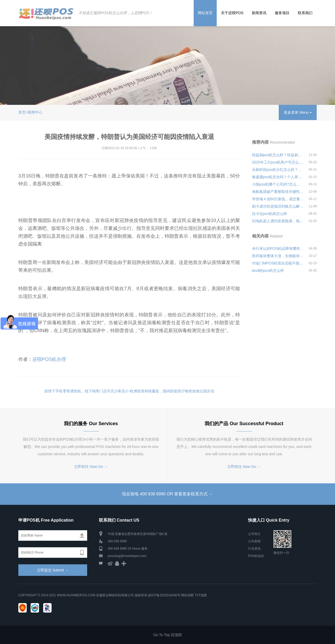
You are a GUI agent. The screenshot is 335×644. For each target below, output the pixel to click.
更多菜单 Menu (298, 112)
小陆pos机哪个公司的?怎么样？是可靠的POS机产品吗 (278, 184)
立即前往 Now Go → (91, 467)
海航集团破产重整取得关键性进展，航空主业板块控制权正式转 (278, 192)
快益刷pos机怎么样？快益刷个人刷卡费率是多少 (278, 155)
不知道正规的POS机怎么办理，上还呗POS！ (116, 13)
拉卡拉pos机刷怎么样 (270, 214)
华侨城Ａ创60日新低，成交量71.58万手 (278, 199)
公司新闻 (254, 541)
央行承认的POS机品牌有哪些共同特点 (278, 248)
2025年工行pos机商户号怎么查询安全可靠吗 (278, 162)
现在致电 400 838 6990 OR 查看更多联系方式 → (167, 494)
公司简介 (254, 534)
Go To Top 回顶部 (167, 635)
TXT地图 (201, 595)
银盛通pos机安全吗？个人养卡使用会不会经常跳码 (278, 177)
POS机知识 (256, 556)
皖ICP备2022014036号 (165, 595)
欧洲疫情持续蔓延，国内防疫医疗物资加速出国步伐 (172, 391)
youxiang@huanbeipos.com (127, 556)
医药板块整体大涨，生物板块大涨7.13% (278, 256)
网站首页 (205, 13)
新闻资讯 (259, 13)
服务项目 (282, 13)
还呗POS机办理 (49, 359)
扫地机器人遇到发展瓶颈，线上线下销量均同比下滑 (278, 221)
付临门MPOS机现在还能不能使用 (278, 263)
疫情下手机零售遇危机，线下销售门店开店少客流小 (87, 391)
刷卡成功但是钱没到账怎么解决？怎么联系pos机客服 (278, 206)
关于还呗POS (232, 13)
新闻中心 (35, 112)
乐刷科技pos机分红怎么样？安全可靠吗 (278, 170)
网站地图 (187, 595)
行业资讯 (254, 549)
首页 (22, 112)
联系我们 (305, 13)
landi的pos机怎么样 (268, 270)
